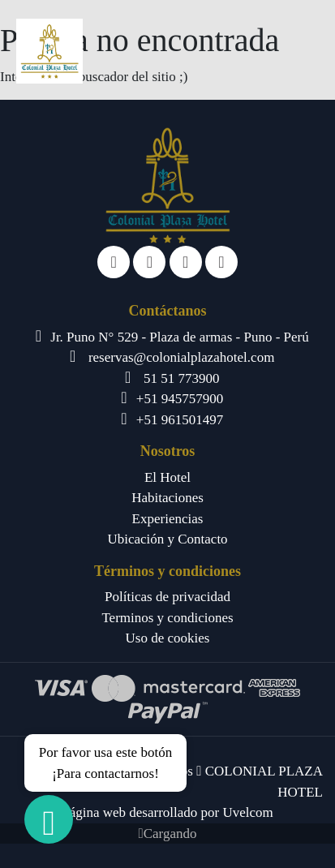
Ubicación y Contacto (167, 539)
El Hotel (167, 477)
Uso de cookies (168, 638)
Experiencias (168, 519)
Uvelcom (247, 812)
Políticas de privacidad (167, 597)
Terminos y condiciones (167, 618)
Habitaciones (167, 498)
